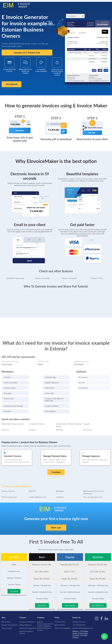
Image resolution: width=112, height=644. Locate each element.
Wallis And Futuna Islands (13, 421)
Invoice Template (70, 276)
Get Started (16, 84)
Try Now (14, 583)
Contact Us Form (79, 613)
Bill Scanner (6, 613)
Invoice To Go (97, 276)
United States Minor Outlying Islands (69, 422)
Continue (56, 470)
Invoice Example (42, 276)
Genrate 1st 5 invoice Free (27, 53)
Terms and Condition (63, 620)
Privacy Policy (60, 613)
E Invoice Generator (27, 613)
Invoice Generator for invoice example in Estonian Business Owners (45, 618)
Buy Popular (70, 597)
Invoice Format (8, 483)
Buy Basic (42, 597)
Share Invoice (7, 620)
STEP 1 (20, 114)
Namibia (60, 427)
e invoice (60, 488)
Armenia (5, 427)
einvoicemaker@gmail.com (83, 620)
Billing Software (25, 616)
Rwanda (32, 427)
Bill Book (60, 483)
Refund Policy (60, 616)
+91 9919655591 (79, 616)
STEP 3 (92, 115)
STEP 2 (56, 115)
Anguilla (87, 421)
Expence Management (28, 620)
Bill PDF (32, 483)
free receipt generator (93, 488)
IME (13, 638)
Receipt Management (10, 616)
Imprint (40, 613)
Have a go (56, 519)
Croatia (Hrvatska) (37, 421)
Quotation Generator (15, 276)
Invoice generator (9, 488)
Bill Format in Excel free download (94, 484)
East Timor (88, 427)
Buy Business (98, 597)
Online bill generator (38, 488)
